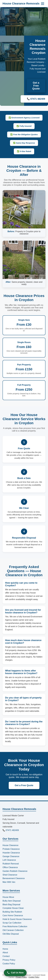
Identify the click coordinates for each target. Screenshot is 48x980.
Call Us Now (15, 973)
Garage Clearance (11, 856)
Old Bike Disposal (11, 934)
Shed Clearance (10, 875)
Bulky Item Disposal (12, 901)
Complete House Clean (13, 908)
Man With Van (9, 882)
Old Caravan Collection (13, 930)
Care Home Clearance (13, 915)
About (5, 952)
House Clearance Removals (21, 4)
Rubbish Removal (11, 864)
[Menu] (43, 4)
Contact (6, 956)
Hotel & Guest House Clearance (17, 919)
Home (5, 949)
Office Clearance (10, 867)
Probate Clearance (11, 849)
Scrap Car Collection (12, 923)
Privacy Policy (9, 960)
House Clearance (10, 845)
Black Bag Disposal (11, 905)
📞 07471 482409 (11, 830)
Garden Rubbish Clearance (15, 871)
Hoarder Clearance (11, 853)
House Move (8, 897)
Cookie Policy (9, 964)
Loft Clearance (9, 860)
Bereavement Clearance (14, 878)
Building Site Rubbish (12, 912)
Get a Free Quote (36, 86)
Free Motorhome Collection (15, 926)
